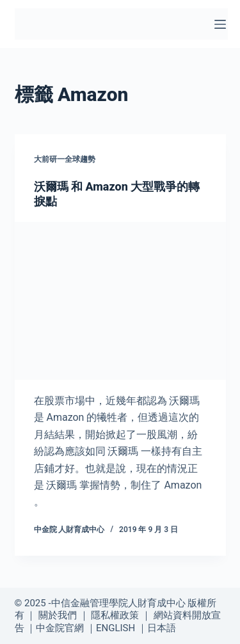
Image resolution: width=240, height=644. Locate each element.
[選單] (220, 24)
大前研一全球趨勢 (65, 159)
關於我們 (58, 615)
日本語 (162, 628)
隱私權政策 (115, 615)
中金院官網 (60, 628)
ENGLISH (116, 628)
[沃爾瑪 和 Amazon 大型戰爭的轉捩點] (120, 301)
